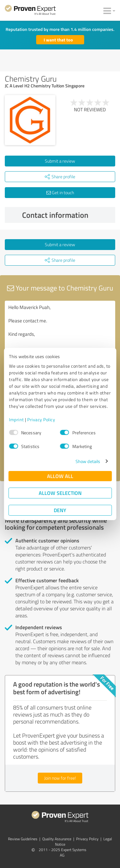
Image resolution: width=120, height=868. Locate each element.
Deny (60, 510)
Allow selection (60, 493)
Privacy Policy (41, 419)
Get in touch (60, 192)
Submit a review (60, 161)
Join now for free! (60, 778)
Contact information (67, 215)
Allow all (60, 476)
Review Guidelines (23, 839)
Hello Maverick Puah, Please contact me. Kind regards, (60, 337)
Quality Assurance (57, 839)
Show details (88, 461)
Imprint (16, 419)
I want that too (58, 40)
